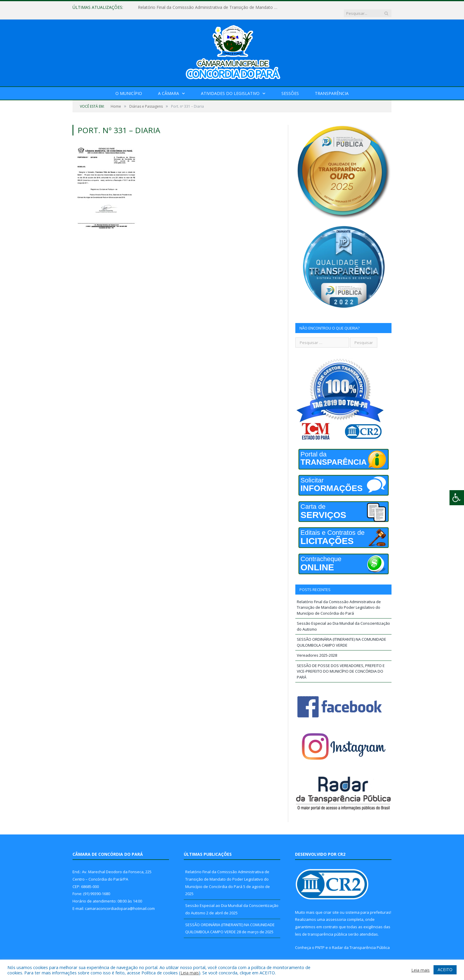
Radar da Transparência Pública (361, 942)
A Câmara (169, 87)
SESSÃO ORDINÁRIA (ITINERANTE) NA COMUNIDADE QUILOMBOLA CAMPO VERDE (341, 636)
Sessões (290, 87)
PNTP (320, 942)
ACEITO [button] (445, 969)
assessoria (336, 913)
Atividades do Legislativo (230, 87)
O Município (129, 87)
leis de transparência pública (321, 928)
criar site (331, 906)
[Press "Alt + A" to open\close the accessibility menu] (457, 498)
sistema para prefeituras (368, 906)
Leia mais (190, 973)
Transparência (332, 87)
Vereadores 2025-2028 (317, 649)
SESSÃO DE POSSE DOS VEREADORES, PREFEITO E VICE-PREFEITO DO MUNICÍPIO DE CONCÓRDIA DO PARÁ (341, 665)
